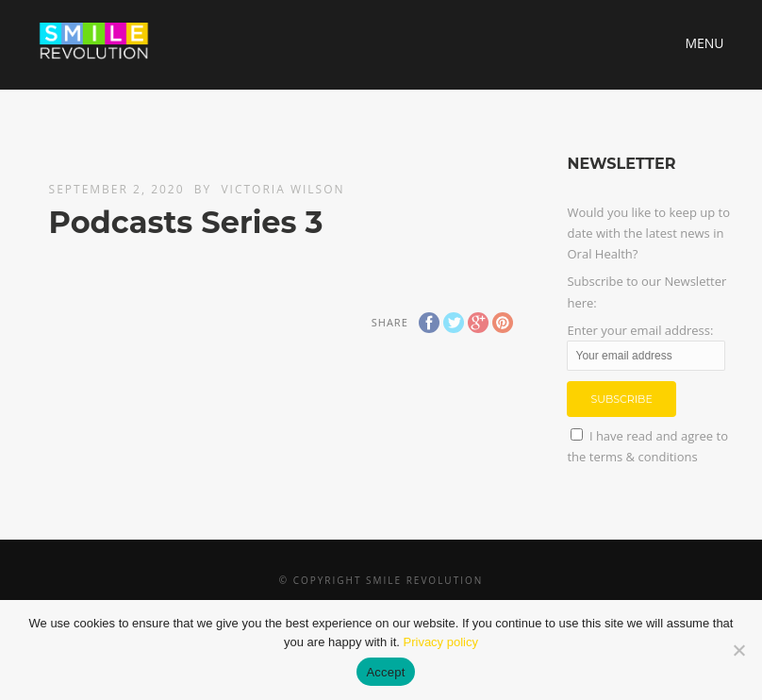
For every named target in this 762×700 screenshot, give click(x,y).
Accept (385, 672)
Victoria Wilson (282, 189)
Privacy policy (441, 642)
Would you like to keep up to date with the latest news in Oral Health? (648, 233)
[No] (738, 650)
